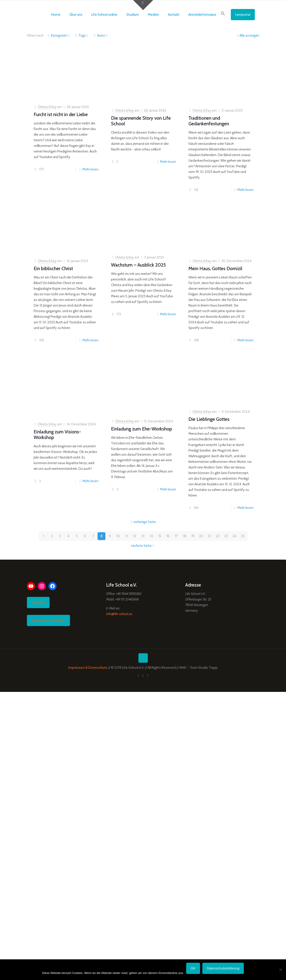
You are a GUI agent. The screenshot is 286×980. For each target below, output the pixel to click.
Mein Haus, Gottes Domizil (215, 268)
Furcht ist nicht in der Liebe (61, 114)
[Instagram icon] (148, 675)
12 (135, 536)
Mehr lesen (90, 169)
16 (168, 536)
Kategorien (59, 35)
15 (160, 536)
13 (143, 536)
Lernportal (243, 15)
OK (193, 968)
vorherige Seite (143, 522)
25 (243, 536)
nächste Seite (143, 546)
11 (127, 536)
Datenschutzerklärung (223, 968)
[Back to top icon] (143, 658)
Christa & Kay (47, 107)
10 (118, 536)
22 (218, 536)
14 (151, 536)
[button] (223, 15)
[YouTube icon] (143, 675)
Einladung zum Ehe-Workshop (142, 429)
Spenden (38, 603)
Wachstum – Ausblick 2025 (138, 265)
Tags (82, 35)
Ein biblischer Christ (53, 268)
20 (201, 536)
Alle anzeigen (248, 35)
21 (209, 536)
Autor (101, 35)
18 (185, 536)
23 (226, 536)
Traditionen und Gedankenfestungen (209, 121)
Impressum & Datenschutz (88, 668)
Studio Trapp (208, 668)
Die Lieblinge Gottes (209, 419)
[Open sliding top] (143, 5)
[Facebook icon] (138, 675)
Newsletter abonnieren (48, 620)
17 (176, 536)
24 (234, 536)
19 (193, 536)
